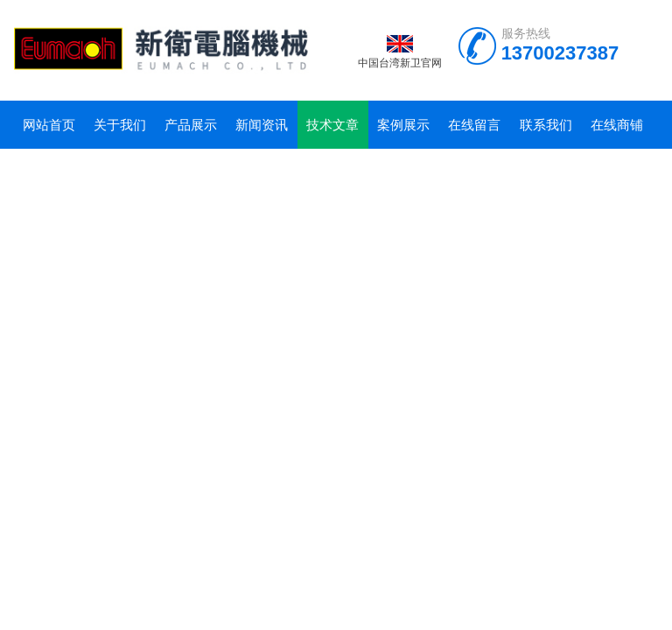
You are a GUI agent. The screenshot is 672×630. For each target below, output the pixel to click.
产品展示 (191, 125)
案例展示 (403, 125)
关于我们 (120, 125)
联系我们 (546, 125)
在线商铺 (617, 125)
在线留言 (474, 125)
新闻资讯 (262, 125)
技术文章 (332, 125)
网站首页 (49, 125)
